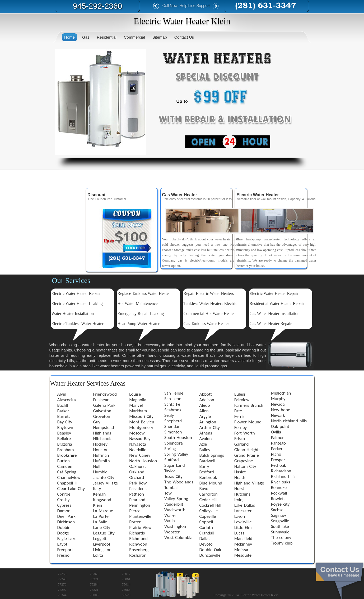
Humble (100, 472)
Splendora (174, 443)
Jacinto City (104, 477)
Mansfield (243, 539)
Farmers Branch (249, 405)
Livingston (102, 550)
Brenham (66, 450)
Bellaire (64, 439)
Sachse (277, 510)
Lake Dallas (245, 505)
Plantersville (140, 516)
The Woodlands (179, 482)
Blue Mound (211, 483)
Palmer (277, 438)
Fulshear (101, 400)
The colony (281, 538)
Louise (135, 394)
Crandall (207, 533)
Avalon (206, 439)
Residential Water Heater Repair (277, 303)
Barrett (64, 416)
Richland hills (283, 476)
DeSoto (206, 544)
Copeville (208, 516)
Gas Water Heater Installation (275, 314)
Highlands (102, 433)
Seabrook (173, 410)
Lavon (240, 516)
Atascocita (67, 400)
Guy (97, 422)
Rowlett (278, 499)
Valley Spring (176, 499)
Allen (204, 411)
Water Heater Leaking (84, 303)
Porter (135, 522)
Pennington (140, 505)
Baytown (65, 427)
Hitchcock (102, 439)
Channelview (69, 477)
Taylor (170, 471)
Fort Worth (245, 433)
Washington (175, 526)
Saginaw (279, 515)
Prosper (278, 460)
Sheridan (172, 426)
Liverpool (101, 544)
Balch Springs (212, 455)
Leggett (100, 539)
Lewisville (243, 522)
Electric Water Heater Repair (76, 293)
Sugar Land (175, 465)
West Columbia (178, 538)
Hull (97, 466)
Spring (170, 449)
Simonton (173, 432)
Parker (277, 449)
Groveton (102, 416)
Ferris (239, 416)
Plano (276, 454)
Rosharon (138, 555)
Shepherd (173, 421)
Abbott (206, 394)
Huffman (101, 455)
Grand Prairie (247, 455)
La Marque (103, 511)
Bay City (65, 422)
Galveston (102, 411)
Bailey (205, 450)
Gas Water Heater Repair (271, 324)
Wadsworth (175, 510)
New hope (281, 410)
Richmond (138, 539)
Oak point (280, 426)
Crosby (64, 500)
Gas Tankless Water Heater (206, 324)
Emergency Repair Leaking (141, 314)
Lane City (102, 527)
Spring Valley (176, 454)
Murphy (278, 399)
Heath (240, 477)
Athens (206, 433)
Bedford (207, 472)
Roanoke (279, 488)
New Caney (140, 455)
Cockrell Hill (210, 505)
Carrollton (209, 494)
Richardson (281, 471)
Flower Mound (248, 422)
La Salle (100, 522)
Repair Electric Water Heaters (209, 293)
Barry (204, 466)
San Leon (173, 399)
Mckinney (243, 544)
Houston (101, 450)
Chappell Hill (69, 483)
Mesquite (243, 555)
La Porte (101, 516)
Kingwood (102, 500)
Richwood (138, 544)
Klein (97, 505)
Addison (207, 400)
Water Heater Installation (73, 314)
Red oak (279, 465)
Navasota (138, 444)
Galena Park (104, 405)
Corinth (206, 527)
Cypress (64, 505)
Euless (240, 394)
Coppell (206, 522)
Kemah (99, 494)
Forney (241, 427)
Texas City (173, 476)
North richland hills (289, 421)
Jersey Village (105, 483)
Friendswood (105, 394)
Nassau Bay (140, 439)
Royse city (280, 504)
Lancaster (243, 511)
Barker (63, 411)
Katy (97, 489)
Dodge (63, 533)
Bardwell (207, 461)
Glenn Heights (247, 450)
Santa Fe (172, 404)
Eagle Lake (67, 539)
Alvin (62, 394)
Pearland (137, 500)
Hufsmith (101, 461)
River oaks (281, 482)
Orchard (137, 477)
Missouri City (141, 416)
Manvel (136, 405)
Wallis (170, 521)
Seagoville (280, 521)
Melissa (241, 550)
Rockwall (279, 493)
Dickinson (66, 522)
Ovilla (276, 432)
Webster (172, 532)
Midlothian (281, 393)
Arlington (208, 422)
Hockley (100, 444)
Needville (138, 450)
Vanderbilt (174, 504)
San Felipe (174, 393)
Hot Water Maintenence (138, 303)
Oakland (137, 472)
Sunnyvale (280, 532)
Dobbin (64, 527)
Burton (64, 461)
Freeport (65, 550)
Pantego (278, 443)
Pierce (135, 511)
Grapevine (244, 461)
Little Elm (243, 527)
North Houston (143, 461)
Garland (242, 444)
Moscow (137, 433)
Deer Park (66, 516)
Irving (239, 500)
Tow (168, 493)
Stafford (172, 460)
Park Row (138, 483)
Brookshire (67, 455)
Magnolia (138, 400)
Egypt (62, 544)
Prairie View (140, 527)
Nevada (278, 404)
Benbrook (208, 477)
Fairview (242, 400)
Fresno (64, 555)
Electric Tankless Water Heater (78, 324)
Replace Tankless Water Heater (144, 293)
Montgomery (141, 427)
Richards (137, 533)
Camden (65, 466)
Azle (203, 444)
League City (104, 533)
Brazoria (65, 444)
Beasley (64, 433)
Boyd (204, 489)
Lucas (239, 533)
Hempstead (103, 427)
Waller (170, 515)
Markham (138, 411)
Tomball (171, 488)
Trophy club (282, 543)
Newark (278, 415)
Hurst (239, 489)
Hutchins (242, 494)
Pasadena (138, 489)
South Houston (178, 438)
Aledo (205, 405)
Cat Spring (67, 472)
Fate (238, 411)
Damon (64, 511)
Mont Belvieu (142, 422)
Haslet (240, 472)
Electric (58, 303)
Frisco (240, 439)
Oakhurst (137, 466)
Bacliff (63, 405)
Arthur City (210, 427)
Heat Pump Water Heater (139, 324)
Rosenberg (139, 550)
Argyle (205, 416)
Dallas (205, 539)
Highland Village (249, 483)
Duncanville (210, 555)
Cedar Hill (209, 500)
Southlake (280, 526)
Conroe (64, 494)
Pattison (137, 494)
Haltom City (245, 466)
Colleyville (209, 511)
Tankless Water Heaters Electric (211, 303)
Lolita (98, 555)
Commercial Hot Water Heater (209, 314)
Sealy (169, 415)
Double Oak (210, 550)
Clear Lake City (71, 489)
